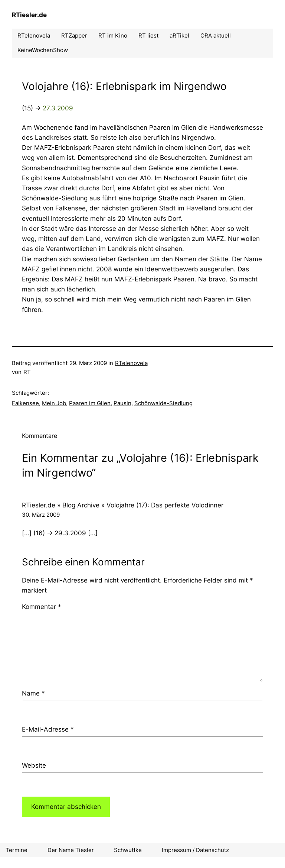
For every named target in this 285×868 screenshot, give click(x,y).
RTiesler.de (29, 15)
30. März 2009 (41, 515)
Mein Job (54, 403)
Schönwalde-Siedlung (163, 403)
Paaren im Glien (90, 403)
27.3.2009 (58, 108)
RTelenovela (131, 363)
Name (33, 693)
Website (34, 765)
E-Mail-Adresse (48, 729)
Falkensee (25, 403)
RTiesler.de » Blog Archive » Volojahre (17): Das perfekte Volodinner (123, 505)
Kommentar (42, 607)
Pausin (122, 403)
